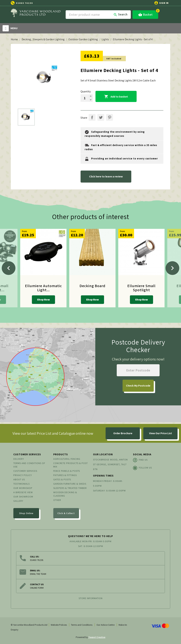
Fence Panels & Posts (67, 471)
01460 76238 (24, 3)
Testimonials (22, 484)
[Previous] (9, 268)
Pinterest (110, 117)
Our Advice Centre (105, 625)
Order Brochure (123, 433)
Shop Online (26, 513)
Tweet (101, 117)
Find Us (140, 460)
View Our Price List (161, 433)
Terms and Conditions (82, 625)
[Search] (98, 15)
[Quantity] (85, 98)
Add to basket (116, 97)
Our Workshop (23, 488)
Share (92, 117)
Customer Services (25, 471)
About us (19, 479)
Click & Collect (66, 513)
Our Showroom (23, 497)
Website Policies (59, 625)
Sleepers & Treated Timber (70, 488)
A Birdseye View (23, 492)
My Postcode (138, 386)
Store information (91, 598)
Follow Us (142, 468)
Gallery (18, 501)
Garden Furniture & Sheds (70, 484)
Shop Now (43, 300)
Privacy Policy (23, 475)
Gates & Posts (62, 479)
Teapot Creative (97, 637)
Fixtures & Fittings (65, 475)
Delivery (19, 459)
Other (57, 500)
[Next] (172, 268)
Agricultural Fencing (67, 459)
